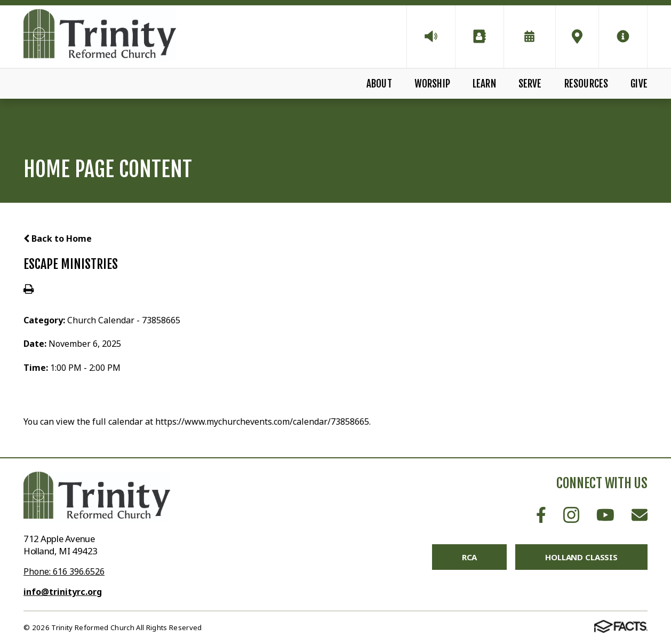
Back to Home (58, 238)
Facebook (541, 515)
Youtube (605, 515)
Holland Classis (581, 557)
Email (640, 515)
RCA (470, 557)
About (379, 84)
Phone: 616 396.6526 (64, 571)
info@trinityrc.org (63, 592)
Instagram (571, 515)
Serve (530, 84)
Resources (586, 84)
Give (639, 84)
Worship (432, 84)
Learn (484, 84)
